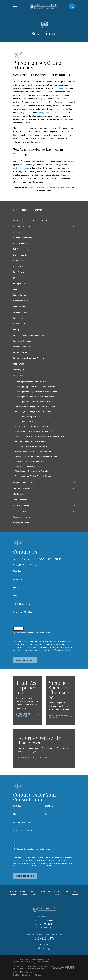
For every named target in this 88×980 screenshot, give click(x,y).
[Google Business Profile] (49, 950)
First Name (18, 571)
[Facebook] (39, 950)
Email (16, 596)
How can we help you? (23, 612)
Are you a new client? (22, 604)
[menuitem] (44, 221)
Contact (66, 892)
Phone (16, 588)
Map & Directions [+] (44, 929)
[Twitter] (44, 950)
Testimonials (46, 892)
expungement (59, 88)
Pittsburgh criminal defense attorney (52, 113)
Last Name (18, 580)
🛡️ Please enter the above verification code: (32, 633)
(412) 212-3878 (44, 939)
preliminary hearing (21, 168)
